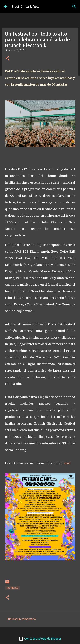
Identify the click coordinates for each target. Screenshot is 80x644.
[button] (7, 59)
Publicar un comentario (21, 619)
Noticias (12, 588)
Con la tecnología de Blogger (40, 639)
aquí (67, 463)
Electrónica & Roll (25, 7)
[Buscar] (74, 7)
